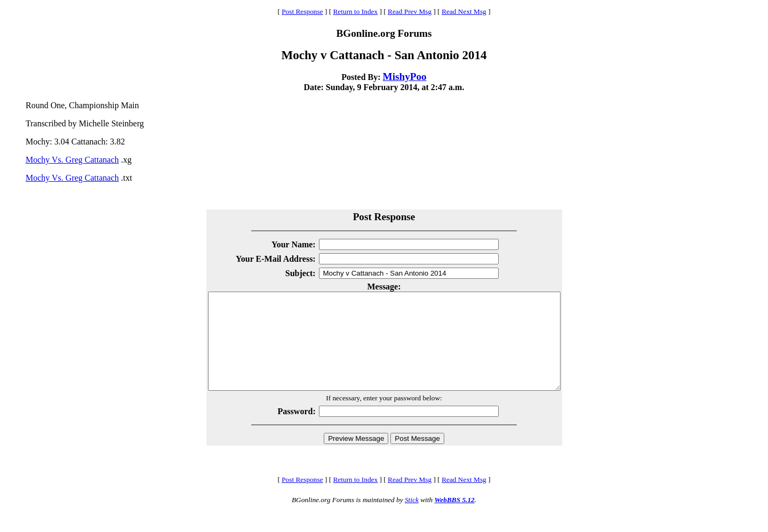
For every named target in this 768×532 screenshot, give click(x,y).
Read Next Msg (464, 11)
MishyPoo (405, 76)
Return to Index (355, 11)
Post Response (302, 11)
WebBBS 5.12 (454, 519)
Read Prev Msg (410, 11)
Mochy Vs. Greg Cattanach (72, 160)
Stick (412, 519)
